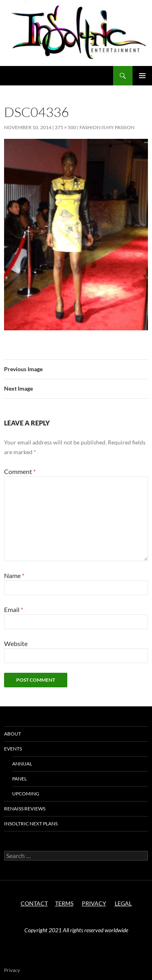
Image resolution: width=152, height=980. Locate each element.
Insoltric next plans (31, 824)
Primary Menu (142, 76)
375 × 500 (65, 127)
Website (16, 643)
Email (14, 609)
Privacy (12, 970)
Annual (22, 764)
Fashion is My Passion (107, 127)
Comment (20, 471)
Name (14, 575)
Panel (19, 779)
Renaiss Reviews (25, 809)
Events (13, 749)
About (13, 734)
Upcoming (26, 794)
